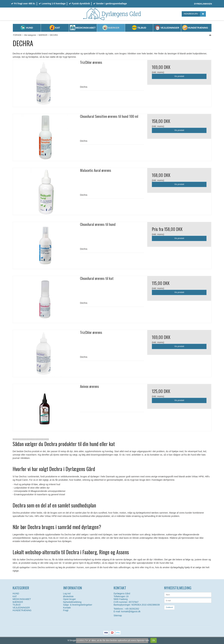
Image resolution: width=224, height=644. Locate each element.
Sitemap (118, 615)
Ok (153, 640)
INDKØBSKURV (195, 14)
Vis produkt (179, 76)
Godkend (169, 607)
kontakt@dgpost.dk (131, 611)
